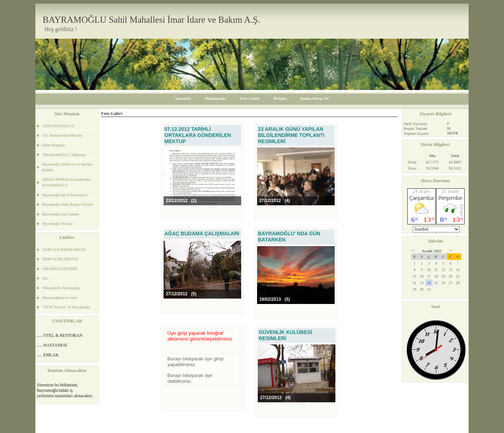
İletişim (280, 98)
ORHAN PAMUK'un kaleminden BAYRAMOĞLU (66, 182)
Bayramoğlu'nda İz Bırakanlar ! (65, 195)
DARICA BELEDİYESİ (60, 259)
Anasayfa (183, 98)
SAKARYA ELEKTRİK (60, 269)
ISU (45, 278)
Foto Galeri (249, 98)
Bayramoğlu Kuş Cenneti (61, 214)
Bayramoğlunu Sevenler (60, 298)
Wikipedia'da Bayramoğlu (61, 288)
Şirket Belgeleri (54, 145)
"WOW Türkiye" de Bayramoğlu (66, 307)
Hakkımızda (215, 98)
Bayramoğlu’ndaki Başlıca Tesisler (68, 204)
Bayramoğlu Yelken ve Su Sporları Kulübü (67, 167)
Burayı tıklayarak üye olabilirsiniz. (190, 378)
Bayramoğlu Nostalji (57, 224)
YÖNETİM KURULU (58, 126)
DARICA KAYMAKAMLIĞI (64, 250)
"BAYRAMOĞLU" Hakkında (64, 155)
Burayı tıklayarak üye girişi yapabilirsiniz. (196, 362)
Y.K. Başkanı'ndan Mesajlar (62, 135)
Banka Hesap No (315, 98)
